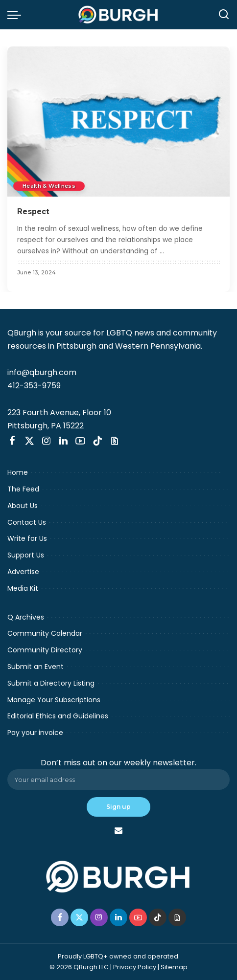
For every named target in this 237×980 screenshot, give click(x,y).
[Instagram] (47, 441)
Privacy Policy (135, 967)
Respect (34, 211)
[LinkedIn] (63, 441)
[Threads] (115, 441)
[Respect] (118, 122)
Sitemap (174, 967)
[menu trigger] (17, 15)
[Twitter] (29, 441)
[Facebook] (12, 441)
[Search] (224, 15)
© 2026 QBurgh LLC (79, 967)
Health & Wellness (50, 186)
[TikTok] (97, 441)
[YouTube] (80, 441)
